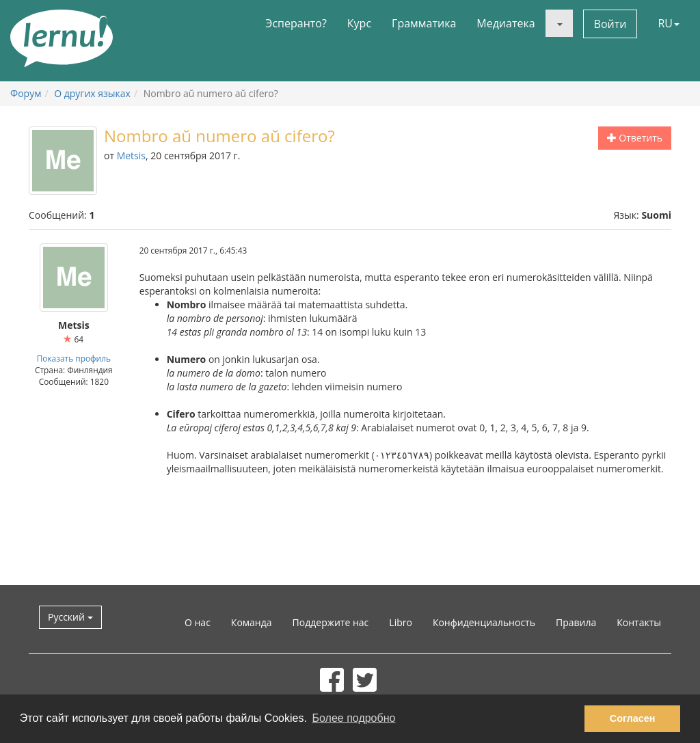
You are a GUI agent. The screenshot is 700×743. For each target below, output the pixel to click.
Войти (610, 24)
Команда (252, 622)
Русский (70, 617)
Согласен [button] (633, 718)
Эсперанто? (296, 23)
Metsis (131, 156)
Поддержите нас (331, 622)
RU (669, 23)
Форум (26, 93)
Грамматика (424, 23)
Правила (576, 622)
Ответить (635, 138)
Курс (359, 23)
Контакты (639, 622)
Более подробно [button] (354, 718)
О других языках (92, 93)
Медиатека (506, 23)
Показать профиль (74, 358)
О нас (198, 622)
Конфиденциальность (484, 622)
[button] (559, 23)
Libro (401, 622)
